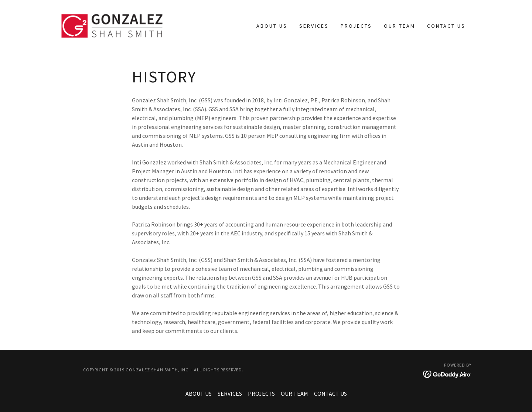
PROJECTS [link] (356, 26)
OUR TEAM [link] (400, 26)
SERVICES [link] (314, 26)
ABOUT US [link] (272, 26)
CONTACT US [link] (446, 26)
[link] (112, 25)
